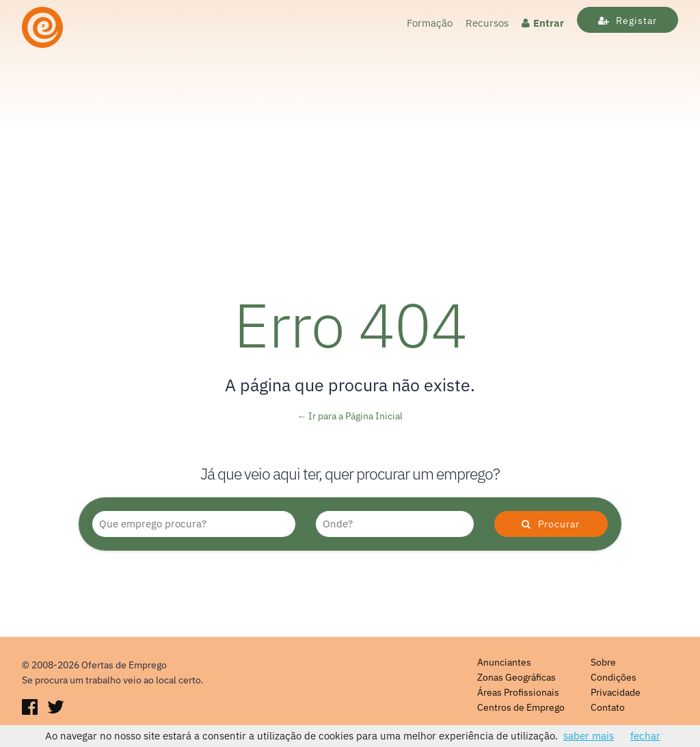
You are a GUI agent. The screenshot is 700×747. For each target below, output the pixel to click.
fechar (645, 736)
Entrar (543, 23)
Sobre (603, 662)
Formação (430, 23)
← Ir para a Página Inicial (350, 416)
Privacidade (616, 692)
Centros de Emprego (521, 707)
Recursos (487, 23)
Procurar (551, 524)
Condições (614, 677)
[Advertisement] (350, 155)
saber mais (589, 736)
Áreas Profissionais (518, 692)
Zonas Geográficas (516, 677)
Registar (628, 21)
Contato (608, 707)
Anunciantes (504, 662)
